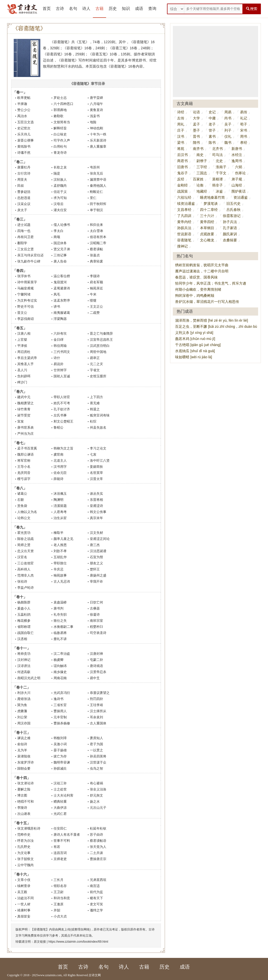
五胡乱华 (60, 557)
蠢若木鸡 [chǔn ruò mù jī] (195, 339)
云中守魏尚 (26, 865)
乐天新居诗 (98, 140)
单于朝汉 (96, 210)
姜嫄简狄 (96, 467)
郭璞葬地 (60, 110)
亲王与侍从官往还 (30, 255)
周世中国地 (98, 352)
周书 (244, 136)
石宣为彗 (96, 557)
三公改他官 (26, 563)
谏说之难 (24, 738)
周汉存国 (24, 723)
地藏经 (202, 191)
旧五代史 (233, 204)
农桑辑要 (230, 240)
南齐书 (198, 149)
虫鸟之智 (96, 768)
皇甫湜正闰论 (100, 539)
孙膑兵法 (184, 228)
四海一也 (24, 231)
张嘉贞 (95, 255)
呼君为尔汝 (26, 841)
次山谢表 (24, 814)
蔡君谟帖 (96, 249)
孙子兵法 (230, 222)
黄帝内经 (184, 222)
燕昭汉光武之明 (29, 678)
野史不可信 (26, 307)
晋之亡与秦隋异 (101, 333)
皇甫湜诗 (96, 506)
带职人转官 (62, 397)
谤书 (57, 307)
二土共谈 (96, 853)
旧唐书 (182, 167)
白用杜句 (60, 146)
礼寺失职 (60, 615)
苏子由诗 (96, 835)
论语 (196, 112)
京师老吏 (60, 859)
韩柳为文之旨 (63, 448)
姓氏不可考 (62, 403)
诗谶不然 (24, 153)
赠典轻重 (60, 802)
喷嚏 (93, 300)
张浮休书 (24, 276)
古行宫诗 (24, 173)
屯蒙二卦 (96, 660)
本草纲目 (207, 228)
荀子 (244, 124)
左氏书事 (60, 415)
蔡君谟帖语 (98, 841)
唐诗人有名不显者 (67, 835)
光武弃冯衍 (62, 693)
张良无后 (96, 173)
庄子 (181, 130)
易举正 (95, 358)
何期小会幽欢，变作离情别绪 (198, 289)
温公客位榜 (62, 276)
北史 (219, 161)
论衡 (200, 185)
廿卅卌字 (60, 370)
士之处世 (60, 789)
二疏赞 (95, 313)
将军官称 (24, 461)
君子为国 (96, 744)
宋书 (244, 130)
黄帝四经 (207, 222)
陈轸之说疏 (26, 539)
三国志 (202, 173)
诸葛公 (22, 494)
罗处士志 (60, 98)
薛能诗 (58, 479)
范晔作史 (24, 835)
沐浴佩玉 (60, 494)
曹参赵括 (24, 192)
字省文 (95, 370)
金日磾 (58, 340)
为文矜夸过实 (27, 300)
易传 (244, 112)
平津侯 (22, 346)
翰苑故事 (60, 575)
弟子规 (237, 179)
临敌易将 (60, 633)
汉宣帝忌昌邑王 (101, 340)
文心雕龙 (207, 240)
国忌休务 (60, 243)
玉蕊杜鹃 (24, 615)
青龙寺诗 (60, 153)
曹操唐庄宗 (98, 859)
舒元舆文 (96, 795)
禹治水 (22, 116)
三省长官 (60, 705)
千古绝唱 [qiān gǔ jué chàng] (198, 345)
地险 (93, 122)
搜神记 (182, 246)
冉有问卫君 (26, 237)
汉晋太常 (96, 479)
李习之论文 (98, 448)
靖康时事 (24, 910)
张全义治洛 (98, 789)
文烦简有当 (62, 122)
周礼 (181, 124)
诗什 (57, 358)
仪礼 (228, 136)
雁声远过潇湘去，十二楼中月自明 (202, 271)
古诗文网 (95, 975)
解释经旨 (60, 128)
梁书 (181, 143)
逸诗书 (58, 699)
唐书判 (58, 608)
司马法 (217, 155)
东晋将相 (96, 500)
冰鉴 (219, 191)
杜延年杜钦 (98, 828)
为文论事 (24, 853)
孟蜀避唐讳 (62, 288)
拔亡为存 (60, 756)
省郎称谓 (24, 627)
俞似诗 (22, 744)
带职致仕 (60, 563)
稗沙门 (22, 382)
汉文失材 (96, 533)
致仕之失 (60, 621)
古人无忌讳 (62, 581)
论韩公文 (24, 518)
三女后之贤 (26, 249)
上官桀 (22, 340)
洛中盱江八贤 (100, 461)
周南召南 (60, 678)
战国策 (182, 191)
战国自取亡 (26, 633)
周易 (228, 112)
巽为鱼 (22, 705)
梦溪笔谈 (211, 204)
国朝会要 (24, 768)
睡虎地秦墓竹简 (212, 197)
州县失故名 (98, 427)
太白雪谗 (96, 231)
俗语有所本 (98, 237)
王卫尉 (58, 892)
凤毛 (57, 294)
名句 (73, 9)
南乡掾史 (60, 672)
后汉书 (182, 155)
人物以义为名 (27, 512)
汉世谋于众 (98, 762)
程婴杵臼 (96, 627)
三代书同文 (62, 352)
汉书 (181, 136)
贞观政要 (207, 234)
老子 (212, 124)
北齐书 (217, 149)
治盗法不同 (26, 898)
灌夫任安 (60, 210)
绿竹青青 (24, 409)
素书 (212, 136)
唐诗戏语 (96, 666)
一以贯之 (96, 750)
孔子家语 (230, 228)
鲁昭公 (58, 427)
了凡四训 (184, 216)
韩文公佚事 (98, 512)
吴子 (228, 124)
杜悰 (93, 421)
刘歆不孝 (60, 551)
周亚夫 (22, 180)
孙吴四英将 (98, 756)
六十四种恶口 (63, 104)
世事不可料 (62, 841)
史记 (212, 112)
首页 (47, 9)
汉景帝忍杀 (98, 672)
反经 (181, 179)
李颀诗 (95, 276)
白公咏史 (60, 134)
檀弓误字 (24, 479)
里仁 (93, 198)
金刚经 (182, 185)
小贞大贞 (60, 916)
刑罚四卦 (96, 699)
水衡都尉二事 (63, 627)
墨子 (196, 130)
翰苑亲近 (96, 288)
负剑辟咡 (24, 376)
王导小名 (24, 467)
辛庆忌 (58, 569)
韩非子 (217, 185)
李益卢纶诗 (26, 588)
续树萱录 (24, 886)
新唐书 (237, 149)
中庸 (212, 118)
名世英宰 (96, 473)
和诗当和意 (62, 898)
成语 (139, 9)
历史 (113, 9)
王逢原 (58, 904)
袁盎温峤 (60, 602)
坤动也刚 (96, 128)
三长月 (58, 880)
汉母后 (58, 204)
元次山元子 (98, 808)
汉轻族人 (60, 180)
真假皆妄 (24, 916)
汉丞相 (22, 639)
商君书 (182, 161)
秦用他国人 (98, 186)
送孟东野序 (62, 300)
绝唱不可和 (26, 802)
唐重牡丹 (24, 167)
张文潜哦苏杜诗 (29, 828)
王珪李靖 (96, 705)
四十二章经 (209, 210)
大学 (196, 118)
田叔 (21, 186)
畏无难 (95, 403)
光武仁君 (60, 814)
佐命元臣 (60, 473)
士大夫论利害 (63, 795)
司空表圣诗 (98, 633)
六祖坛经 (184, 197)
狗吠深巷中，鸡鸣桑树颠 (195, 295)
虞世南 (58, 454)
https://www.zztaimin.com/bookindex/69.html (78, 942)
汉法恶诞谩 (98, 551)
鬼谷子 (182, 173)
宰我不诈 (96, 581)
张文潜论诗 (26, 783)
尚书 (228, 118)
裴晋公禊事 (26, 140)
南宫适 (95, 886)
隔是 (57, 173)
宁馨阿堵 (24, 294)
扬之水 (95, 802)
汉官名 (22, 557)
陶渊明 (58, 500)
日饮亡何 (96, 602)
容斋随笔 (184, 240)
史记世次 (24, 128)
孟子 (196, 124)
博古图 (22, 795)
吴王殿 (22, 892)
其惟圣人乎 (26, 364)
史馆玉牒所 (98, 376)
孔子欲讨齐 (62, 409)
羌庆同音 (24, 473)
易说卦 (58, 364)
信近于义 (60, 192)
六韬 (239, 167)
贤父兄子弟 (62, 249)
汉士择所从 (98, 711)
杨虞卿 (58, 660)
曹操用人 (60, 711)
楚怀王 (95, 569)
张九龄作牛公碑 (29, 261)
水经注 (237, 155)
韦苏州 (95, 167)
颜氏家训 (230, 234)
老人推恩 (60, 545)
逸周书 (237, 161)
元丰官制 (60, 717)
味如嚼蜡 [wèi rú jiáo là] (194, 357)
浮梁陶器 (60, 319)
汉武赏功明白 (100, 346)
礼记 (244, 118)
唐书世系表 (26, 427)
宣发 (21, 421)
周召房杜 (24, 352)
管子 (212, 130)
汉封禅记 (24, 660)
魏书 (228, 143)
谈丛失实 (96, 494)
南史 (200, 155)
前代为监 (96, 892)
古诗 (60, 9)
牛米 (93, 294)
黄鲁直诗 (96, 110)
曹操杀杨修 (62, 723)
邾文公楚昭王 (63, 421)
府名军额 (96, 282)
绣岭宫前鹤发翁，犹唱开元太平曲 (202, 265)
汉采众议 (24, 204)
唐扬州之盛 (98, 575)
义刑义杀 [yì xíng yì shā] (194, 333)
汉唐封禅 (96, 654)
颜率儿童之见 (63, 539)
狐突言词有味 (100, 415)
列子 (228, 130)
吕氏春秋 (233, 210)
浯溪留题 (60, 506)
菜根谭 (217, 179)
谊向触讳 (60, 666)
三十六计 (207, 216)
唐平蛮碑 (96, 98)
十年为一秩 (98, 134)
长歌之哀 (60, 167)
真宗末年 (96, 518)
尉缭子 (202, 161)
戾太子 (22, 210)
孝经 (244, 143)
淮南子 (221, 167)
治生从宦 (60, 518)
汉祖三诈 (60, 783)
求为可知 (60, 198)
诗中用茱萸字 (27, 282)
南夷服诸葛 (62, 313)
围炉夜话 (239, 191)
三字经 (202, 167)
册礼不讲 (60, 639)
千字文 (221, 173)
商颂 (57, 237)
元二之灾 (96, 364)
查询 (152, 9)
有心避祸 (96, 783)
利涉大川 (24, 693)
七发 (93, 454)
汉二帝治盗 (62, 654)
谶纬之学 (96, 910)
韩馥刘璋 (60, 738)
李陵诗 (22, 808)
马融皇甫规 (26, 288)
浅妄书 (95, 116)
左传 (181, 118)
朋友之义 (96, 563)
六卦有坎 (60, 333)
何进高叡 (24, 672)
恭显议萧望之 (100, 693)
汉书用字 (60, 467)
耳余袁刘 (96, 717)
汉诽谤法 (24, 666)
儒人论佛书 (62, 225)
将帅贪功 (24, 654)
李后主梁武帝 (27, 358)
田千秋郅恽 (98, 204)
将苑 (181, 149)
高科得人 (24, 569)
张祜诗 (22, 581)
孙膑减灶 (60, 768)
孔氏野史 (24, 847)
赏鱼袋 (22, 506)
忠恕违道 (24, 198)
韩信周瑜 (60, 346)
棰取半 (58, 533)
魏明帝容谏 (62, 762)
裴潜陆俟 (24, 756)
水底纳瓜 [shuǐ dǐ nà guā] (195, 351)
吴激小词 (60, 744)
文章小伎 (24, 880)
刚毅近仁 (96, 192)
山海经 (237, 185)
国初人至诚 (62, 376)
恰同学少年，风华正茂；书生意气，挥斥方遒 (211, 283)
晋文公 (22, 313)
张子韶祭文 (26, 859)
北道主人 (60, 461)
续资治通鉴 (186, 204)
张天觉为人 (98, 847)
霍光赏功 (24, 533)
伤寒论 (240, 173)
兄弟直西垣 (98, 880)
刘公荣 (22, 717)
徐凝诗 (95, 615)
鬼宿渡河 (60, 282)
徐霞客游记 (232, 216)
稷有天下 (96, 898)
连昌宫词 (60, 853)
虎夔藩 (22, 711)
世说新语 (184, 234)
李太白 (58, 231)
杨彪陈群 (24, 602)
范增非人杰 (26, 575)
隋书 (196, 143)
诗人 (86, 9)
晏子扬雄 (60, 750)
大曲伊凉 (60, 808)
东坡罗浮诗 (26, 762)
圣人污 (22, 370)
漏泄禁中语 (98, 180)
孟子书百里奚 (27, 448)
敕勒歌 (58, 116)
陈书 (212, 143)
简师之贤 (24, 545)
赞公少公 (24, 110)
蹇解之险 (24, 789)
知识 (126, 9)
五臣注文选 (26, 122)
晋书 (196, 136)
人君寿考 (60, 512)
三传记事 (60, 255)
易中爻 (95, 678)
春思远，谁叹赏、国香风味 (196, 277)
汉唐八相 (24, 333)
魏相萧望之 (26, 403)
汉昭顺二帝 (98, 243)
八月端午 (96, 104)
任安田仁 (60, 828)
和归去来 (96, 225)
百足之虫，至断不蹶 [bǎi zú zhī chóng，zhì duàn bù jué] (220, 326)
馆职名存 (60, 886)
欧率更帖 (24, 98)
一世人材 (24, 904)
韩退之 (95, 409)
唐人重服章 (98, 146)
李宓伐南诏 (26, 319)
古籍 (99, 9)
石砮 (21, 500)
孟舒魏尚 (60, 186)
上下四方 (96, 397)
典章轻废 (96, 261)
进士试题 (24, 225)
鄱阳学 (22, 243)
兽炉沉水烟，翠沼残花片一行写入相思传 (207, 302)
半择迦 (22, 104)
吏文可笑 (96, 904)
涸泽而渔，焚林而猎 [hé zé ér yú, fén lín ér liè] (212, 320)
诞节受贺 (24, 415)
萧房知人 (96, 738)
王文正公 (96, 307)
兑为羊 (22, 750)
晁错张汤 (24, 699)
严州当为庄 (26, 434)
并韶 (57, 910)
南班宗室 (96, 621)
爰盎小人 (24, 608)
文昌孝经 (184, 210)
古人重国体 (98, 723)
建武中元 (24, 397)
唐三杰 (95, 545)
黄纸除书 (24, 146)
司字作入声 (62, 140)
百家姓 (198, 179)
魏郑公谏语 (26, 454)
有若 (57, 847)
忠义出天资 (26, 551)
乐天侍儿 (24, 134)
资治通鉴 (241, 197)
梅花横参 (24, 621)
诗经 (181, 112)
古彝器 (95, 608)
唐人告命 (60, 261)
